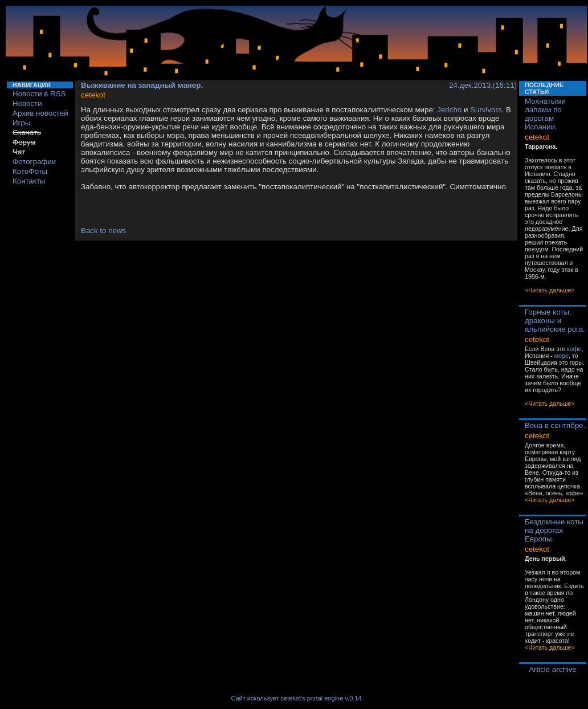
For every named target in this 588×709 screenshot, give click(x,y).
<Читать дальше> (550, 290)
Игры (21, 123)
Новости (27, 103)
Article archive (553, 669)
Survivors (486, 110)
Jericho (449, 110)
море (562, 356)
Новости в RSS (39, 94)
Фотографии (34, 162)
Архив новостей (40, 113)
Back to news (103, 231)
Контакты (29, 181)
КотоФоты (30, 171)
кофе (574, 349)
